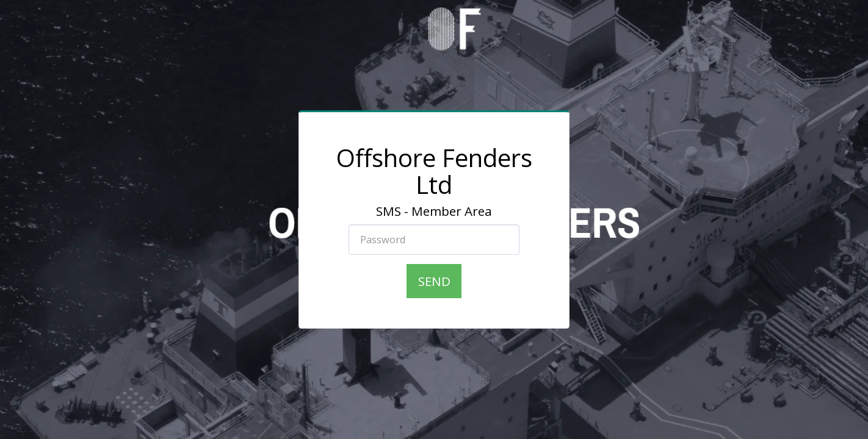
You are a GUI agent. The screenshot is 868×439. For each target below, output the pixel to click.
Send (434, 281)
